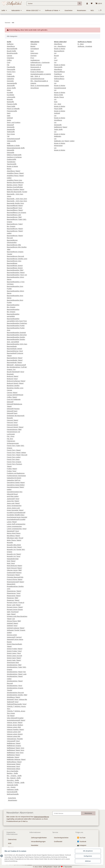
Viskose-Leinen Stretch (15, 734)
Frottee (9, 74)
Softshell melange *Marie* (16, 628)
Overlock (33, 56)
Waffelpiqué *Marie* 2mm (16, 748)
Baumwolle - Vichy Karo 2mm (17, 199)
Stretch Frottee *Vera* (14, 651)
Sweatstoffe (11, 129)
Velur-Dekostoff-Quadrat (15, 718)
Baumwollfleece (59, 72)
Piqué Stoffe (11, 106)
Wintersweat (58, 146)
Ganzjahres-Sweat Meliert (16, 485)
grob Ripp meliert (13, 496)
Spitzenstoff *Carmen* (14, 637)
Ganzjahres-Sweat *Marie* (16, 482)
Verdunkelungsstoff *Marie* (16, 720)
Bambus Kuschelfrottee (15, 187)
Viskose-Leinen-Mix (14, 736)
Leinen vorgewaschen (14, 526)
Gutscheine (12, 798)
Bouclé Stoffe (11, 51)
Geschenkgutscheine (61, 838)
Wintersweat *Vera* (13, 766)
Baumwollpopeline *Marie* (16, 272)
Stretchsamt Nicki (13, 662)
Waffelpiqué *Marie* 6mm (16, 750)
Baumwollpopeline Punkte (16, 326)
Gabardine (10, 79)
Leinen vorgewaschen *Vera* (17, 529)
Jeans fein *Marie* (13, 501)
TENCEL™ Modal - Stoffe (16, 783)
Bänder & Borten (36, 65)
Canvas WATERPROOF (15, 395)
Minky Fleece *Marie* (14, 540)
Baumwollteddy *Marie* (15, 360)
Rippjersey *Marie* (13, 600)
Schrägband (35, 49)
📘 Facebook (82, 841)
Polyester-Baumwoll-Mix (15, 577)
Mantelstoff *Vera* (13, 531)
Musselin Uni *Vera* (14, 556)
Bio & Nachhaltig (13, 771)
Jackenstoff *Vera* (13, 499)
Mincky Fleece (59, 97)
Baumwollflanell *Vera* (15, 208)
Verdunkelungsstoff (13, 139)
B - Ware (81, 44)
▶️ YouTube (81, 838)
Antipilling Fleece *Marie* (15, 173)
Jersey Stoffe (11, 88)
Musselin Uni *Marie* (14, 554)
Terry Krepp (11, 134)
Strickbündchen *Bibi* (14, 665)
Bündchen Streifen (13, 386)
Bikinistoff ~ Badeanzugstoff (16, 365)
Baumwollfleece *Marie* (15, 210)
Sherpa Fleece (59, 76)
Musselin (10, 99)
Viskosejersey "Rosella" (15, 739)
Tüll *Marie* (11, 716)
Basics (9, 169)
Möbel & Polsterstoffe (14, 155)
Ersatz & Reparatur (37, 72)
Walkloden (58, 136)
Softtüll (9, 633)
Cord (9, 62)
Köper (9, 90)
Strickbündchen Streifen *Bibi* (17, 695)
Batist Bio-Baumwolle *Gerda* (17, 192)
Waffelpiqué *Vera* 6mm (15, 753)
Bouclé (56, 56)
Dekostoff (10, 402)
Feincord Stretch (13, 425)
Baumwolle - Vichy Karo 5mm (17, 201)
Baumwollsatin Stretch (14, 349)
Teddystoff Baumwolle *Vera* (17, 704)
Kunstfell (10, 92)
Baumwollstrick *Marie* (15, 358)
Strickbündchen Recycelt (15, 693)
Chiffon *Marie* (12, 397)
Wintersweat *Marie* (14, 764)
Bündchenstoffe (12, 53)
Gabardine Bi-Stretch (14, 478)
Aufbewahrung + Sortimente (40, 62)
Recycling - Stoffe (13, 780)
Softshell (10, 118)
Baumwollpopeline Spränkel (16, 333)
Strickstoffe (11, 127)
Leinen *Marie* (12, 522)
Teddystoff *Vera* (13, 702)
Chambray (10, 58)
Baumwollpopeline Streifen (16, 337)
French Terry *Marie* (14, 450)
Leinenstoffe (11, 97)
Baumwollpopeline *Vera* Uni (17, 275)
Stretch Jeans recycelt (14, 656)
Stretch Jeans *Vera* (14, 653)
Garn (32, 51)
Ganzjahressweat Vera (15, 492)
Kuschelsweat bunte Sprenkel (17, 517)
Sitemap (11, 847)
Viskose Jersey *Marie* (15, 722)
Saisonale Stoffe (12, 785)
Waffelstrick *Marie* (14, 755)
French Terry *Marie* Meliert (16, 453)
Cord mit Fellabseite (14, 399)
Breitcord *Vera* (12, 379)
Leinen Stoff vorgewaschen (16, 524)
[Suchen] (52, 3)
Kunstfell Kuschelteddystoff (16, 513)
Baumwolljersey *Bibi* (14, 217)
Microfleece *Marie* (14, 536)
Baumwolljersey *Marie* (15, 229)
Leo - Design (11, 787)
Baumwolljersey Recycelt (15, 256)
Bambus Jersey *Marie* (15, 185)
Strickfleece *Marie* (14, 697)
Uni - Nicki (58, 104)
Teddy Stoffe (58, 129)
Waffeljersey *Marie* (14, 743)
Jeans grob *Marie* (13, 503)
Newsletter (35, 845)
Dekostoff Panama (13, 409)
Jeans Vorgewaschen (14, 506)
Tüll (8, 136)
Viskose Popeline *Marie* (15, 729)
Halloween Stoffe (13, 789)
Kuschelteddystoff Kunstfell (16, 519)
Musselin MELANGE (14, 545)
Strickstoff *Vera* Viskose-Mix (17, 699)
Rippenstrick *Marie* (14, 596)
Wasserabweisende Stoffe (16, 148)
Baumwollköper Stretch (15, 266)
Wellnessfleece (59, 79)
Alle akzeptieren (88, 851)
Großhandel (58, 841)
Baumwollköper (12, 263)
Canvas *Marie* (12, 393)
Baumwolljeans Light (14, 215)
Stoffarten (10, 44)
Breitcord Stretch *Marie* (15, 383)
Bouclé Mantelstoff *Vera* (16, 372)
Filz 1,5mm (11, 436)
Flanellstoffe (11, 67)
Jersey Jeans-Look (13, 508)
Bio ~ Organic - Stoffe (14, 776)
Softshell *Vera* (12, 626)
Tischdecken (11, 162)
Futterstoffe (11, 76)
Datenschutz (12, 839)
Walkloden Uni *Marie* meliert (64, 141)
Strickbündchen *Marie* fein (16, 672)
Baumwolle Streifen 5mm (15, 203)
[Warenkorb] (99, 3)
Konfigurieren (88, 856)
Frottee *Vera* (12, 471)
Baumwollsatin (12, 346)
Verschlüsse (35, 88)
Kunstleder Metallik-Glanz (16, 515)
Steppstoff (10, 125)
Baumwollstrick (59, 51)
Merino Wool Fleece (14, 533)
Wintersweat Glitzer (14, 769)
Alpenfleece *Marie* (14, 171)
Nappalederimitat (13, 559)
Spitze (9, 120)
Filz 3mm (10, 439)
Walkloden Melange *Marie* (16, 759)
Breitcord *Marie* (13, 376)
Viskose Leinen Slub (14, 727)
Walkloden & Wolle (13, 146)
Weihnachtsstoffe (13, 794)
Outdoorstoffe (12, 159)
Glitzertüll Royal (12, 494)
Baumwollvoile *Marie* (15, 362)
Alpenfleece (11, 46)
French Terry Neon (13, 459)
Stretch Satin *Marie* (14, 660)
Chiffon (9, 60)
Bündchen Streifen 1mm (15, 388)
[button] (87, 3)
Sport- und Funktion (14, 122)
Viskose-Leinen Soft (14, 732)
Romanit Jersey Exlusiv (15, 609)
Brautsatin (10, 374)
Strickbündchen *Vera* (15, 686)
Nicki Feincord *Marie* (14, 568)
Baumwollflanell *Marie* (15, 206)
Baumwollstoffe (12, 49)
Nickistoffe (10, 102)
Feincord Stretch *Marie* (15, 427)
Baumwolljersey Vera (14, 261)
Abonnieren (88, 813)
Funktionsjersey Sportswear (16, 476)
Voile (9, 143)
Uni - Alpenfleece (60, 46)
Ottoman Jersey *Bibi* (14, 570)
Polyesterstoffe (12, 111)
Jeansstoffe (11, 85)
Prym (32, 58)
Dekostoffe (11, 150)
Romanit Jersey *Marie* (15, 607)
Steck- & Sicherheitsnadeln (40, 85)
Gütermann (34, 53)
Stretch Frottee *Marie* (15, 649)
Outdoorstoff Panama (14, 573)
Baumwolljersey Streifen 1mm (17, 259)
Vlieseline (34, 44)
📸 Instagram (82, 845)
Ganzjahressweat (60, 88)
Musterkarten (12, 800)
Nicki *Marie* (11, 561)
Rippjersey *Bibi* (13, 598)
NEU (92, 10)
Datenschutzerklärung (41, 817)
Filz (8, 65)
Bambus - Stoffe (12, 773)
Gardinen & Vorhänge (14, 157)
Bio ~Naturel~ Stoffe (14, 778)
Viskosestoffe (11, 141)
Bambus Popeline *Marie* (16, 189)
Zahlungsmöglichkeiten (39, 838)
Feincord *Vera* (12, 422)
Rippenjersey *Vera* (14, 593)
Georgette (10, 81)
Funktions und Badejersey (16, 473)
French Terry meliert (14, 457)
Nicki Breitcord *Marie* (15, 566)
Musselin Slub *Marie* (14, 547)
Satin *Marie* (11, 614)
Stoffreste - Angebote (85, 46)
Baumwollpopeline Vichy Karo (17, 344)
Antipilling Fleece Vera (14, 180)
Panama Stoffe (12, 104)
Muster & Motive (12, 166)
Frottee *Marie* (12, 469)
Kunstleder (11, 95)
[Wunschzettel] (92, 3)
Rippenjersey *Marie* (14, 591)
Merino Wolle (58, 95)
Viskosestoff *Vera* (13, 741)
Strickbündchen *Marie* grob (17, 674)
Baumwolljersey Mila (14, 245)
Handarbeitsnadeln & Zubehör (41, 74)
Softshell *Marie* (13, 623)
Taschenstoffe (12, 164)
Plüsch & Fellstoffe (13, 109)
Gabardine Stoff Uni (14, 480)
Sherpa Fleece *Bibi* (14, 621)
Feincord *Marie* (13, 420)
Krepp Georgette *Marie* (15, 510)
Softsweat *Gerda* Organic (16, 630)
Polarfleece (58, 74)
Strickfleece (58, 120)
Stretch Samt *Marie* (14, 658)
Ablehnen (88, 861)
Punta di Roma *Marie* (15, 579)
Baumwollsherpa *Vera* (15, 351)
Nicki (56, 102)
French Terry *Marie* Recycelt (17, 455)
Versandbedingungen (38, 841)
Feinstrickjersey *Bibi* (14, 429)
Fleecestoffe (11, 69)
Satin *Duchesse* (13, 612)
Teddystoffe (11, 132)
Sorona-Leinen (12, 635)
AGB (10, 843)
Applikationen (35, 60)
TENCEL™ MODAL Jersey (16, 711)
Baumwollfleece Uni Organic (17, 212)
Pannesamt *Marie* (13, 575)
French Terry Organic (14, 462)
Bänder (33, 46)
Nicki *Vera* (11, 563)
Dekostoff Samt (12, 411)
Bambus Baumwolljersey (15, 182)
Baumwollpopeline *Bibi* (15, 270)
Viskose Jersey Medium (15, 725)
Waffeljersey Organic (14, 746)
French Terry (11, 72)
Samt (9, 113)
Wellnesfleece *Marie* (14, 762)
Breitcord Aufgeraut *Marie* (16, 381)
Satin (9, 116)
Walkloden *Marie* (13, 757)
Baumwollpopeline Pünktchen (17, 323)
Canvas (9, 56)
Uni (55, 53)
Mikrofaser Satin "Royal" (15, 538)
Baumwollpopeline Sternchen (17, 335)
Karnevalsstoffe (12, 792)
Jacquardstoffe (12, 83)
